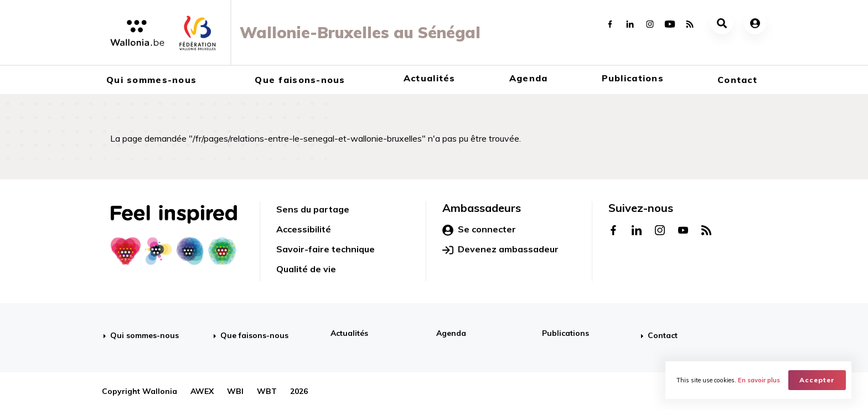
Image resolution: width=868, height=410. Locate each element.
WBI (235, 391)
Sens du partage (313, 209)
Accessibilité (304, 229)
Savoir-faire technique (325, 249)
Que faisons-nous (300, 80)
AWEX (202, 391)
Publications (633, 78)
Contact (737, 80)
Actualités (430, 78)
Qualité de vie (306, 269)
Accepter (817, 380)
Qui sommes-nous (151, 80)
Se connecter (479, 230)
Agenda (529, 78)
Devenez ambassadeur (500, 250)
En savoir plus (759, 380)
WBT (267, 391)
